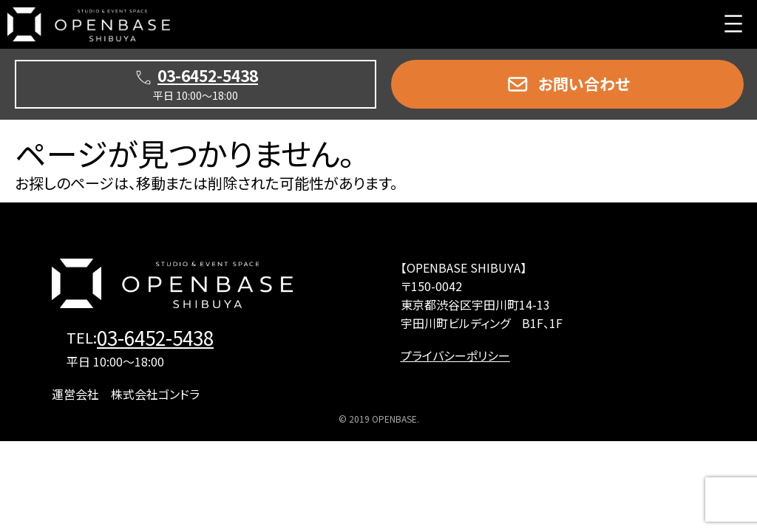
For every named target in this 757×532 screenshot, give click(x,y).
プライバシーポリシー (455, 355)
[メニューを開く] (733, 24)
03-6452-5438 (155, 337)
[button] (567, 84)
